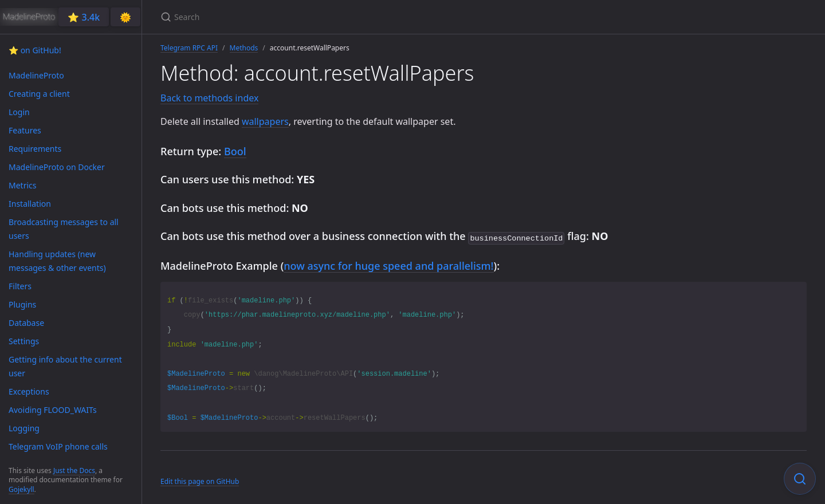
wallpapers (265, 121)
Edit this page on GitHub (200, 480)
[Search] (296, 17)
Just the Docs (74, 470)
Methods (244, 48)
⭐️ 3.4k (84, 17)
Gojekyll (21, 489)
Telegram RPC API (189, 48)
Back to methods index (209, 98)
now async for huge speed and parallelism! (388, 265)
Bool (235, 151)
